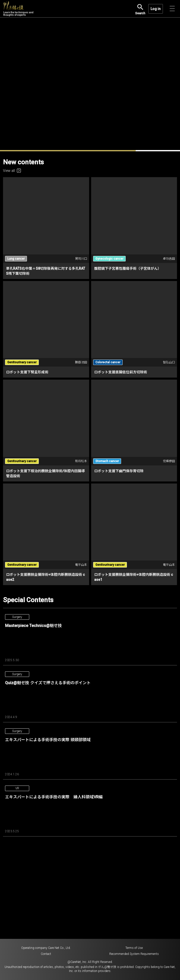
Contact (46, 954)
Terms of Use (134, 948)
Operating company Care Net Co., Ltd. (46, 948)
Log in (156, 9)
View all (12, 171)
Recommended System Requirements (134, 954)
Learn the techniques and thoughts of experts (18, 9)
